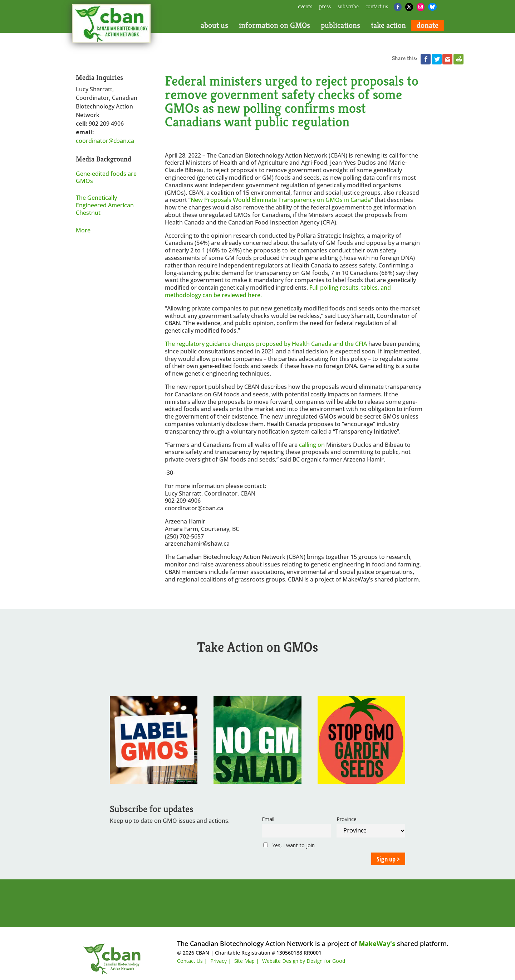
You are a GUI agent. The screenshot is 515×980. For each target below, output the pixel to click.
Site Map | (247, 961)
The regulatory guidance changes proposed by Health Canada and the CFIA (266, 344)
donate (428, 25)
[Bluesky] (432, 7)
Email (268, 819)
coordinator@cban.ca (105, 141)
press (325, 7)
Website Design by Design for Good (304, 961)
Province (347, 819)
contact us (377, 7)
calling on (312, 445)
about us (214, 25)
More (83, 230)
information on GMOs (274, 25)
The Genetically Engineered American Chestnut (105, 205)
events (305, 7)
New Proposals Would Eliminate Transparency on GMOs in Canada (281, 200)
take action (388, 25)
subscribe (348, 7)
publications (340, 25)
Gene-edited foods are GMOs (106, 177)
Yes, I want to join (289, 845)
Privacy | (221, 961)
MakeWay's (377, 943)
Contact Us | (192, 961)
